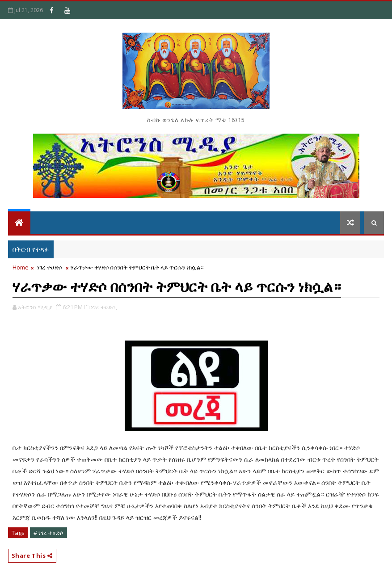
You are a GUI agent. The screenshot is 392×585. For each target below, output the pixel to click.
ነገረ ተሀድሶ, (104, 307)
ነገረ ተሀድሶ (50, 267)
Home (21, 267)
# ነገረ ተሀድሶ (48, 533)
